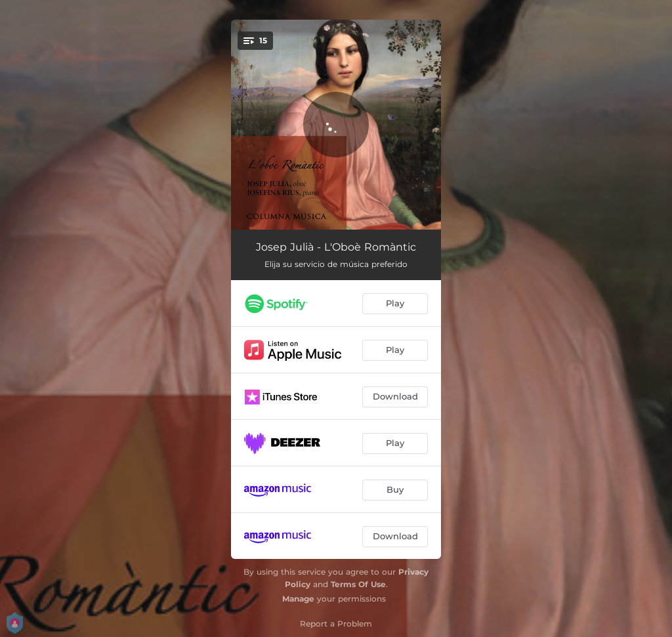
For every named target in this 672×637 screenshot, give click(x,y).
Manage (298, 599)
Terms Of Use (358, 584)
